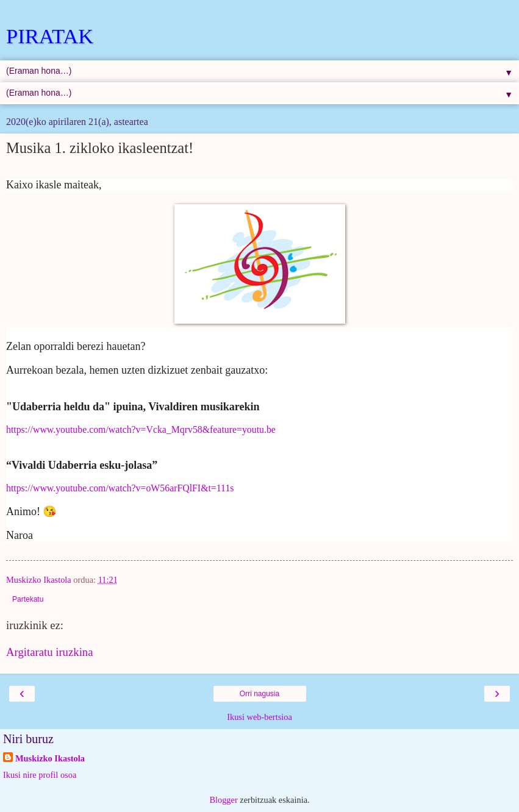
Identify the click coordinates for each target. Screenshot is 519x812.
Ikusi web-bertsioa (259, 717)
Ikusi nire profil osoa (40, 775)
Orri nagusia (259, 694)
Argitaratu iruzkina (49, 652)
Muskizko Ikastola (50, 758)
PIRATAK (50, 36)
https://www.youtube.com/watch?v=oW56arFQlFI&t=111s (120, 488)
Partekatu (28, 599)
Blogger (223, 800)
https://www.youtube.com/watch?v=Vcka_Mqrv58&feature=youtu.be (141, 429)
